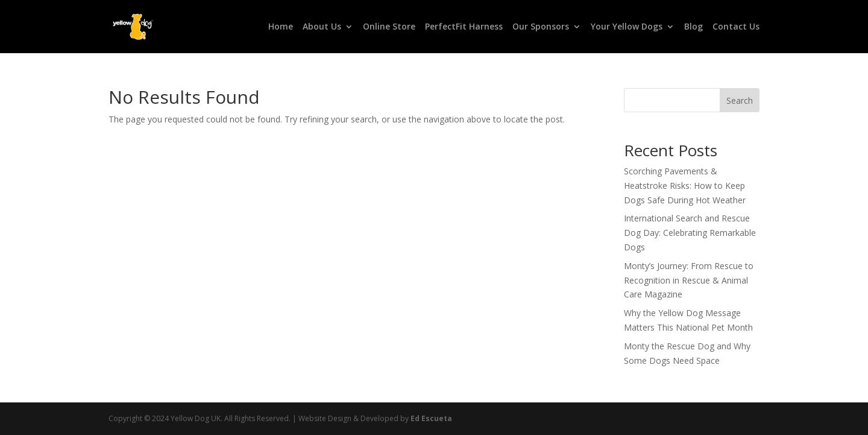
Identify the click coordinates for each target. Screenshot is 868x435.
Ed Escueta (431, 418)
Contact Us (736, 27)
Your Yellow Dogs (627, 27)
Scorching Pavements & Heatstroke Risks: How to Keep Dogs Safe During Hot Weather (685, 186)
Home (281, 27)
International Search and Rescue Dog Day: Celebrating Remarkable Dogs (690, 233)
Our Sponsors (541, 27)
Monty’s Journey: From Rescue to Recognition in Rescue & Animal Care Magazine (689, 280)
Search (740, 100)
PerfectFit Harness (464, 27)
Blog (693, 27)
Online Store (389, 27)
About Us (322, 27)
